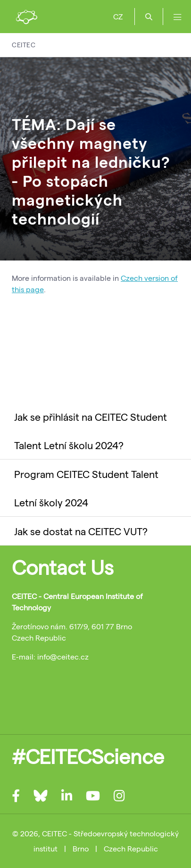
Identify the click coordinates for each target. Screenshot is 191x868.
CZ (118, 16)
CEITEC (24, 45)
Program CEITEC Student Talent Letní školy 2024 (86, 488)
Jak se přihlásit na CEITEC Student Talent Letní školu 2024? (91, 431)
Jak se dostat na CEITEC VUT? (81, 531)
